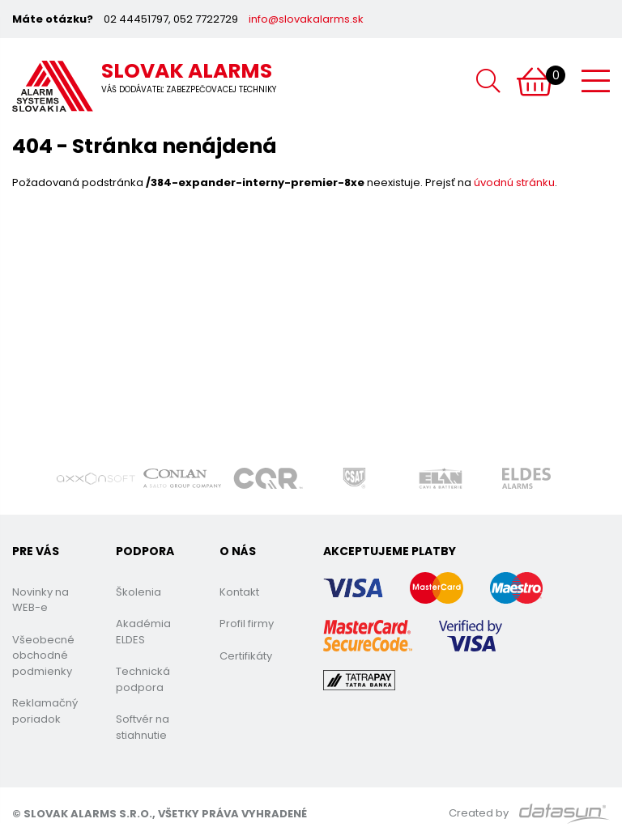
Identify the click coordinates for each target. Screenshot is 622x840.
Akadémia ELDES (143, 632)
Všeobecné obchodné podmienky (43, 655)
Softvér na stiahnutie (143, 727)
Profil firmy (247, 624)
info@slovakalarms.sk (306, 19)
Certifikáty (246, 656)
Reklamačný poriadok (45, 711)
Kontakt (239, 592)
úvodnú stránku (514, 182)
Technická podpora (143, 679)
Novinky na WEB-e (40, 600)
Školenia (138, 592)
